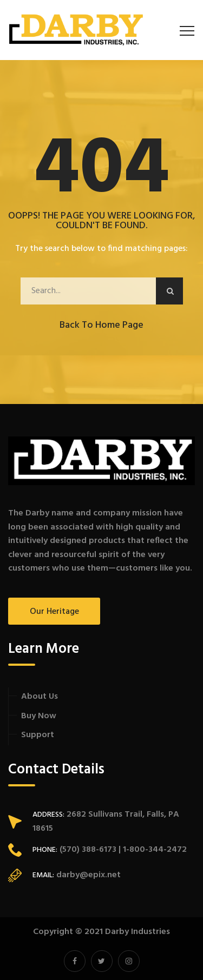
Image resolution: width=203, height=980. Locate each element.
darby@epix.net (89, 875)
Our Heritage (54, 612)
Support (38, 735)
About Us (40, 697)
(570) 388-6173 (87, 850)
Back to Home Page (101, 325)
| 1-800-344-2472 (152, 850)
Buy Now (39, 716)
